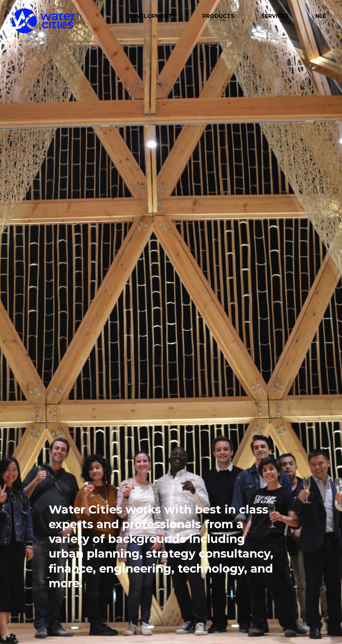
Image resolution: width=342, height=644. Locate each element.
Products (218, 16)
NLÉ (321, 16)
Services (275, 16)
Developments (152, 16)
